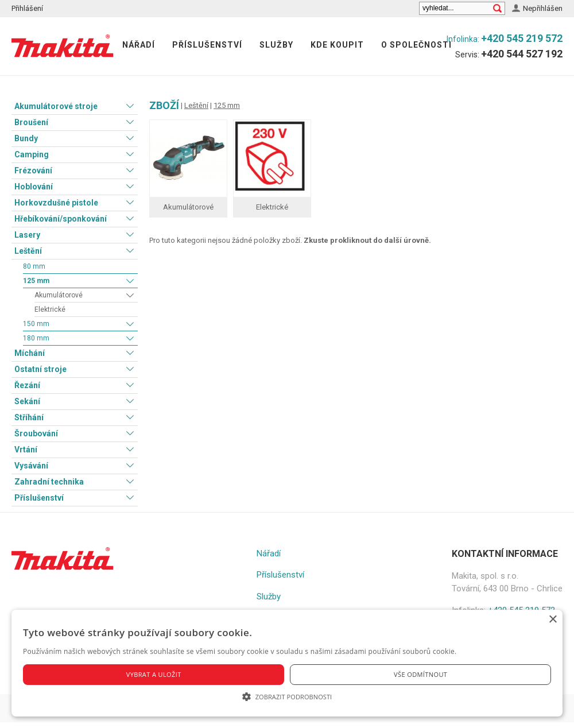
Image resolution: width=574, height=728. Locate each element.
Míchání (30, 353)
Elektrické (50, 309)
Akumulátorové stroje (56, 106)
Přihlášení (27, 8)
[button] (287, 696)
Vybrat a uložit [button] (154, 674)
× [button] (552, 620)
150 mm (36, 324)
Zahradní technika (49, 482)
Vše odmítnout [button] (420, 674)
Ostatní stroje (40, 369)
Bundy (26, 138)
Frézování (33, 171)
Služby (276, 45)
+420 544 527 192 (522, 54)
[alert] (287, 663)
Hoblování (34, 187)
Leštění (28, 251)
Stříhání (29, 417)
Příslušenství (207, 45)
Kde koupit (337, 45)
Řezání (27, 385)
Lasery (27, 235)
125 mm (36, 281)
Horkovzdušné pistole (56, 203)
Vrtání (26, 450)
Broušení (31, 122)
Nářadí (139, 45)
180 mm (36, 338)
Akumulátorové (59, 295)
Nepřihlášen (543, 8)
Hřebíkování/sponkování (61, 219)
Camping (32, 154)
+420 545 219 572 (522, 38)
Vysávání (31, 466)
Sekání (27, 401)
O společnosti (416, 45)
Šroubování (36, 433)
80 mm (34, 266)
